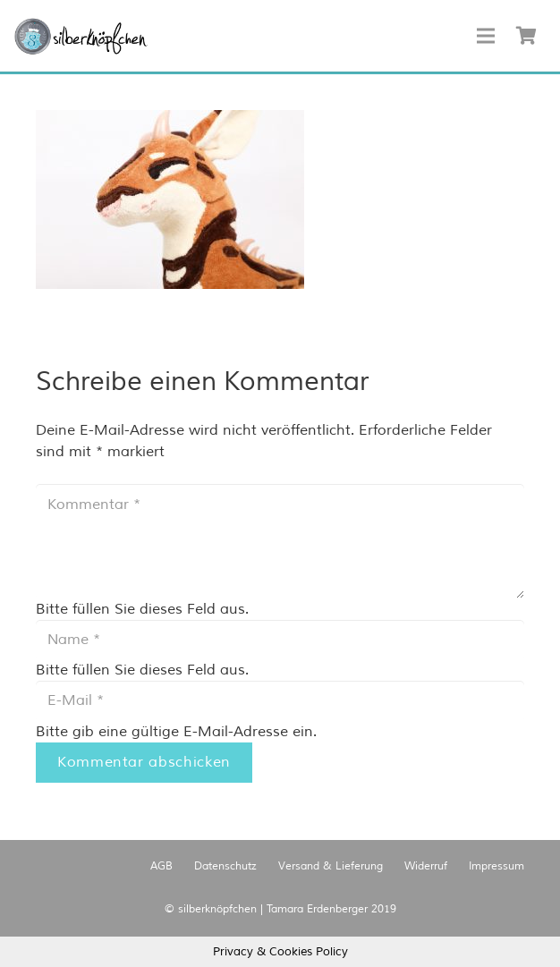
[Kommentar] (280, 541)
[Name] (280, 640)
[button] (81, 36)
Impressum (496, 866)
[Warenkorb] (526, 36)
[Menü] (486, 36)
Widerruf (426, 866)
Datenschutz (225, 866)
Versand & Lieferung (331, 866)
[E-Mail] (280, 701)
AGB (161, 866)
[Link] (81, 36)
